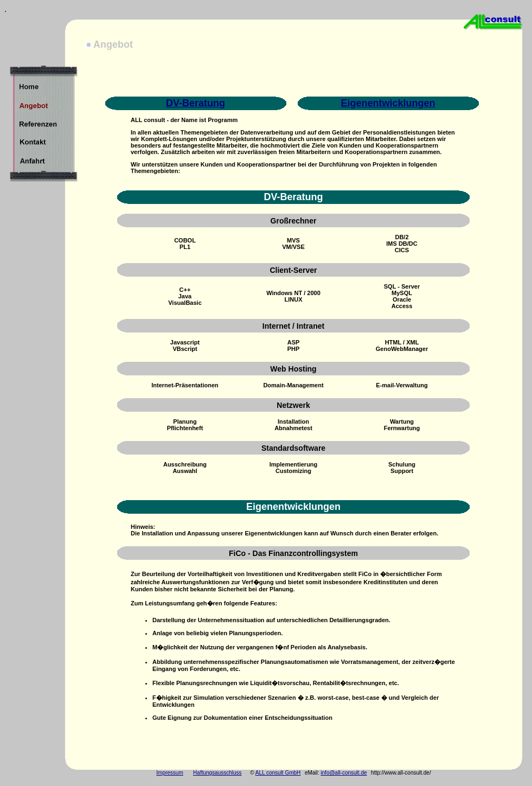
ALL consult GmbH (278, 773)
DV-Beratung (196, 103)
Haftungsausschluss (217, 773)
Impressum (169, 773)
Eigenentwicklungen (388, 103)
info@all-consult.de (344, 773)
